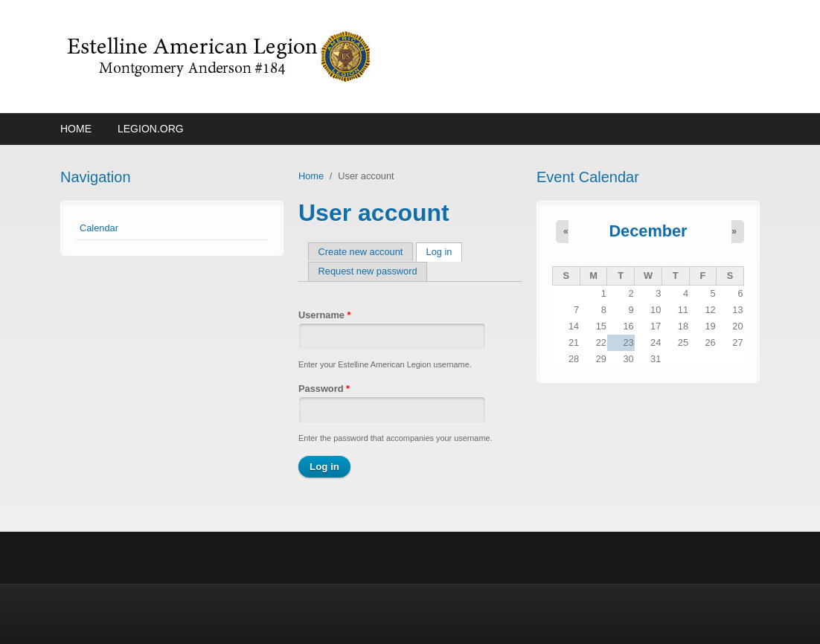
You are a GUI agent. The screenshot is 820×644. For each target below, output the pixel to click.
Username (324, 315)
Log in (445, 252)
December (648, 231)
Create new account (361, 252)
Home (76, 129)
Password (324, 389)
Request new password (368, 271)
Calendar (99, 228)
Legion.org (151, 129)
